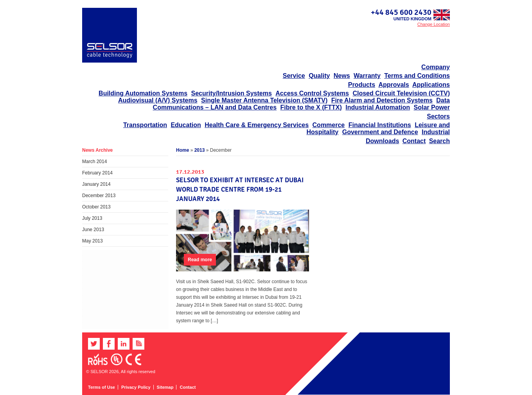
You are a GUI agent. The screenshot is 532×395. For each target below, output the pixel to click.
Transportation (145, 125)
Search (439, 141)
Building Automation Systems (143, 93)
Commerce (329, 125)
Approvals (394, 85)
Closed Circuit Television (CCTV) (401, 93)
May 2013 (93, 241)
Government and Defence (380, 132)
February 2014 (97, 173)
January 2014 (96, 184)
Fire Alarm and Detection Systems (382, 100)
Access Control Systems (312, 93)
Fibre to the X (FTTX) (311, 107)
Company (436, 67)
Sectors (438, 116)
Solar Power (432, 107)
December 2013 (99, 196)
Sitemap (165, 387)
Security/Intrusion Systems (232, 93)
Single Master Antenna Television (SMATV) (264, 100)
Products (362, 85)
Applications (431, 85)
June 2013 (93, 230)
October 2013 (96, 207)
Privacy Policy (136, 387)
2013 (200, 150)
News (342, 76)
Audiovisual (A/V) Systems (158, 100)
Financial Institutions (380, 125)
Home (182, 150)
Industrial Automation (378, 107)
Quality (319, 76)
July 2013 (92, 218)
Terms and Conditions (417, 76)
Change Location (434, 24)
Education (186, 125)
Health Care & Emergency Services (257, 125)
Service (294, 76)
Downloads (382, 141)
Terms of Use (102, 387)
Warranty (367, 76)
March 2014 (94, 162)
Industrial (436, 132)
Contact (414, 141)
